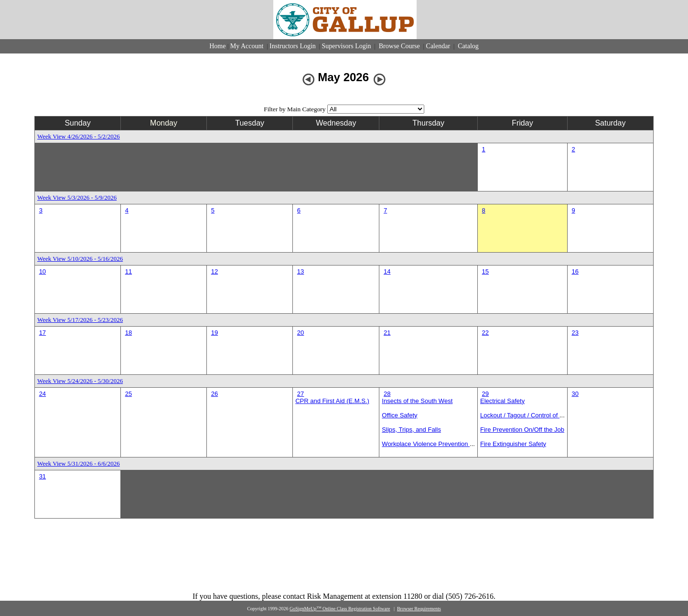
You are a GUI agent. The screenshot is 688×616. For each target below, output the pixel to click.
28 (387, 394)
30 (575, 394)
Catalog (468, 46)
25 (129, 394)
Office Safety (399, 415)
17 (43, 333)
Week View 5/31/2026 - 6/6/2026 (79, 463)
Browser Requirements (419, 609)
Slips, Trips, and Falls (411, 430)
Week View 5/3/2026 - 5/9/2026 (77, 197)
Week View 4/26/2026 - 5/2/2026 (79, 136)
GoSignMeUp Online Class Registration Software (340, 609)
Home (217, 46)
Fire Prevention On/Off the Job (522, 430)
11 (129, 271)
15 (485, 271)
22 (485, 333)
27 (301, 394)
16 (575, 271)
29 (485, 394)
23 (575, 333)
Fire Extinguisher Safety (513, 444)
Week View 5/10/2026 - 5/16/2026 (80, 259)
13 (301, 271)
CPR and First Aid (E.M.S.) (332, 401)
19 (215, 333)
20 (301, 333)
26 (215, 394)
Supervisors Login (347, 46)
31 (43, 476)
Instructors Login (293, 46)
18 (129, 333)
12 (215, 271)
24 (43, 394)
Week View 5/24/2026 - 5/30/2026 (80, 381)
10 (43, 271)
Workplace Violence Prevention (426, 444)
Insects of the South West (417, 401)
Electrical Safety (502, 401)
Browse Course (399, 46)
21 (387, 333)
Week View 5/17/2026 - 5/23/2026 (80, 320)
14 (387, 271)
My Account (247, 46)
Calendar (438, 46)
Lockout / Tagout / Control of (520, 415)
